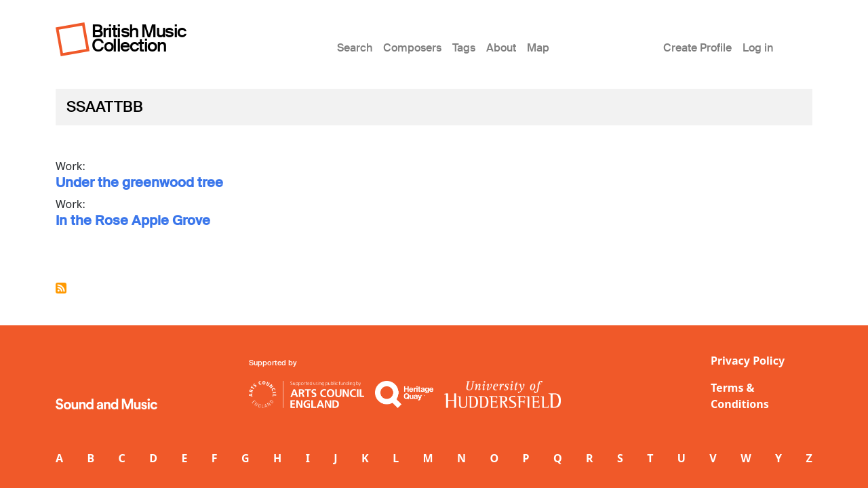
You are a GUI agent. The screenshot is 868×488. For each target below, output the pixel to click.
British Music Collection (139, 38)
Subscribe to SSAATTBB (61, 288)
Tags (464, 48)
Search (355, 48)
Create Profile (697, 48)
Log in (758, 48)
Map (538, 48)
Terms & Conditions (740, 396)
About (501, 48)
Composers (412, 48)
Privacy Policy (748, 361)
